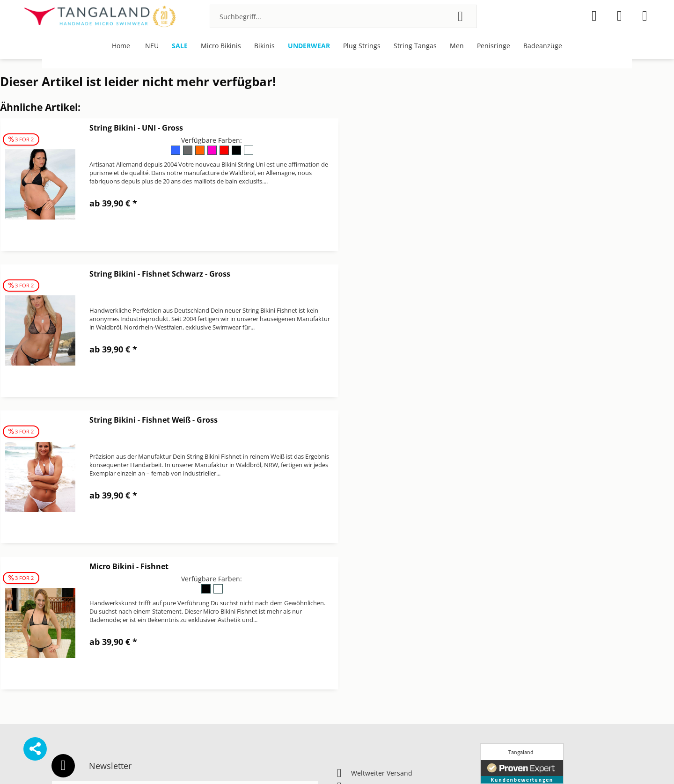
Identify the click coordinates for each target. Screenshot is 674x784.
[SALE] (180, 46)
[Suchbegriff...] (343, 16)
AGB (344, 607)
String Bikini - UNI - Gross (136, 128)
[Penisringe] (494, 46)
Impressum (355, 629)
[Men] (457, 46)
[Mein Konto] (619, 16)
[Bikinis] (264, 46)
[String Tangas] (415, 46)
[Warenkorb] (645, 16)
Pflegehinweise (503, 629)
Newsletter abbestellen (374, 651)
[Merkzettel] (594, 16)
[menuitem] (343, 16)
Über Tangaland (505, 640)
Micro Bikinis (500, 618)
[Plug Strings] (362, 46)
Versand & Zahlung (367, 663)
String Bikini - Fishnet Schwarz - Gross (503, 128)
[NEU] (152, 46)
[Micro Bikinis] (221, 46)
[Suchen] (460, 16)
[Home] (121, 46)
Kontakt (349, 640)
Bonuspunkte (501, 607)
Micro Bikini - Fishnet (473, 274)
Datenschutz (357, 618)
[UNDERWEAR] (309, 46)
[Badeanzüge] (543, 46)
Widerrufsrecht (361, 674)
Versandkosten (391, 762)
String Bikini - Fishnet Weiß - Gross (154, 274)
